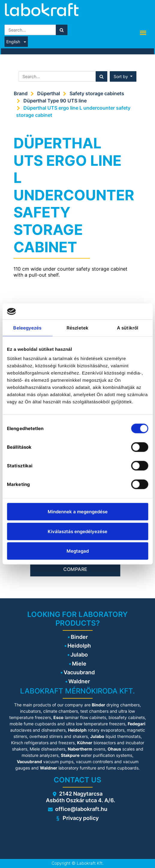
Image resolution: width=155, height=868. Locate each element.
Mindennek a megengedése (78, 512)
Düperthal (49, 93)
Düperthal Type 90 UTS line (55, 101)
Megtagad (78, 551)
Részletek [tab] (77, 328)
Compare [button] (75, 569)
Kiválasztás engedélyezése (77, 531)
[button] (123, 76)
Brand (21, 93)
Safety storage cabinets (97, 93)
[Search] (62, 30)
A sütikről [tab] (128, 328)
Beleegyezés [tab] (27, 328)
